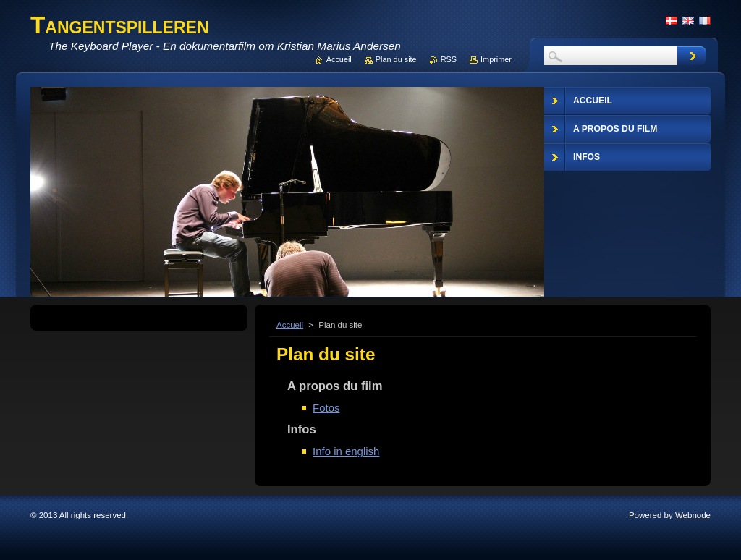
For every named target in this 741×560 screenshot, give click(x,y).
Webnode (693, 515)
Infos (302, 429)
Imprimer (496, 59)
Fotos (326, 408)
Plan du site (396, 59)
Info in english (346, 451)
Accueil (290, 325)
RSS (449, 59)
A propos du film (335, 386)
